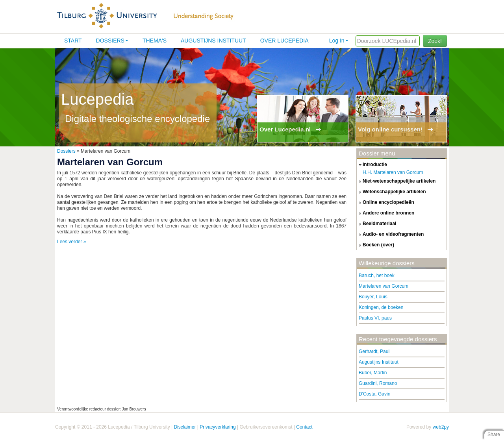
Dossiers (112, 41)
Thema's (155, 41)
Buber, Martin (373, 373)
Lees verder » (71, 242)
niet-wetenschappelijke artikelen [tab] (396, 181)
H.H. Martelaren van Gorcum (393, 172)
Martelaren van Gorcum (384, 286)
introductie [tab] (372, 165)
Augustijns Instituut (213, 41)
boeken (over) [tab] (375, 245)
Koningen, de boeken (381, 307)
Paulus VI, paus (375, 318)
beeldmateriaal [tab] (376, 224)
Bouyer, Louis (373, 297)
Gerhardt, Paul (374, 351)
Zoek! (435, 41)
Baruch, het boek (377, 275)
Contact (304, 427)
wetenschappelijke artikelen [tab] (391, 192)
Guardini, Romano (378, 383)
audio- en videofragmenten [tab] (390, 235)
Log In (339, 41)
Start (73, 41)
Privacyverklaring (218, 427)
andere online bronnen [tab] (385, 213)
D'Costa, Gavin (374, 394)
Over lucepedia (284, 41)
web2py (441, 427)
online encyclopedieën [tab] (385, 203)
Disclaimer (185, 427)
